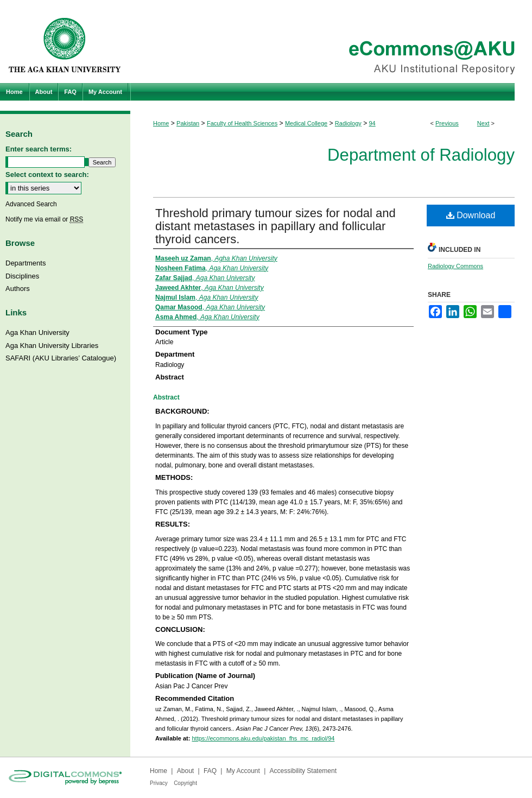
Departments (26, 263)
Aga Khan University (37, 332)
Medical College (306, 123)
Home (161, 123)
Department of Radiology (421, 155)
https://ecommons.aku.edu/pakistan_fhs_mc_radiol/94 (263, 738)
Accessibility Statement (303, 771)
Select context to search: (47, 175)
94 (372, 123)
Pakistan (188, 123)
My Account (243, 771)
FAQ (210, 771)
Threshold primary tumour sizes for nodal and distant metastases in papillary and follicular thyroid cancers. (275, 226)
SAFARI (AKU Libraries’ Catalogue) (61, 358)
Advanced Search (31, 204)
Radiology (348, 123)
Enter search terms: (39, 149)
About (185, 771)
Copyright (185, 783)
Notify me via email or (44, 219)
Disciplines (22, 276)
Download (471, 215)
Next (483, 123)
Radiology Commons (455, 266)
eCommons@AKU (331, 42)
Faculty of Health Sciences (242, 123)
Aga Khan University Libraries (52, 346)
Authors (18, 289)
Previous (447, 123)
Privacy (159, 783)
